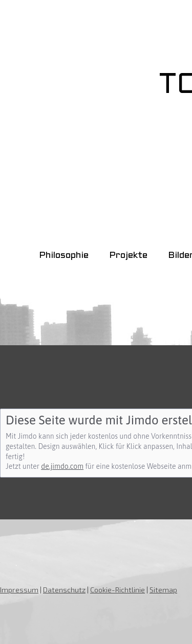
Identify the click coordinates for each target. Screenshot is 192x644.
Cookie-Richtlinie (118, 590)
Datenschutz (64, 590)
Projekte (128, 256)
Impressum (19, 590)
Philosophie (64, 256)
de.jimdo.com (62, 466)
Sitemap (163, 590)
